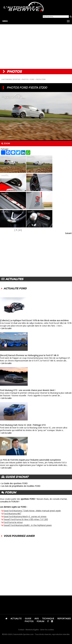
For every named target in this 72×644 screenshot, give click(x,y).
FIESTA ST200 (41, 79)
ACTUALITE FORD (15, 288)
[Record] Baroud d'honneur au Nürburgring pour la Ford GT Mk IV (29, 355)
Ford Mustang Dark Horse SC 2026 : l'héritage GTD (23, 425)
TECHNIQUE (48, 618)
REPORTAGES (64, 618)
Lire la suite (6, 328)
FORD (32, 79)
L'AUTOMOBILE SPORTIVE (11, 79)
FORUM (40, 621)
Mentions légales (32, 630)
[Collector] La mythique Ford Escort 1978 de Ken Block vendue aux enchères (34, 320)
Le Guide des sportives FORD (14, 483)
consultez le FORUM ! (10, 502)
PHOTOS (25, 79)
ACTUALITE (16, 618)
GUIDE (28, 618)
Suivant (68, 233)
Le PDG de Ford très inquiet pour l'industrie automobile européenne (30, 460)
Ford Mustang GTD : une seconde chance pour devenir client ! (28, 390)
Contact (21, 630)
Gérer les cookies (47, 630)
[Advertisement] (36, 47)
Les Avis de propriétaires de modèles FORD (21, 486)
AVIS (37, 618)
